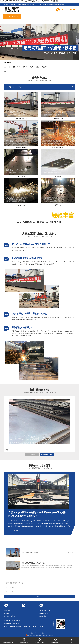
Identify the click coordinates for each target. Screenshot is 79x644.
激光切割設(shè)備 (26, 17)
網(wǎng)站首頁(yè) (8, 17)
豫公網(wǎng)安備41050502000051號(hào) (39, 631)
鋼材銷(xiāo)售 (44, 17)
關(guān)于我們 (17, 17)
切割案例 (35, 17)
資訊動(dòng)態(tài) (53, 17)
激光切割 (46, 62)
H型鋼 (33, 62)
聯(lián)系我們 (71, 17)
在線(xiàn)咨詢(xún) (47, 450)
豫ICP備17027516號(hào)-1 (39, 628)
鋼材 (39, 62)
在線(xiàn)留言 (62, 17)
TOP (71, 640)
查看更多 (32, 450)
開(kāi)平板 (18, 62)
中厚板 (26, 62)
